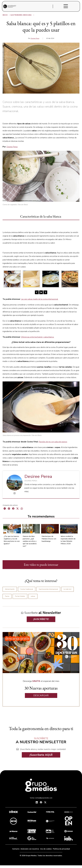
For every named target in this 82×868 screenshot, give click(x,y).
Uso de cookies (46, 849)
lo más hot (68, 589)
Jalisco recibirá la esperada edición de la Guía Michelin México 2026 (68, 540)
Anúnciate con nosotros (30, 849)
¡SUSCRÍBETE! (41, 619)
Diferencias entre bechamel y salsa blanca (38, 337)
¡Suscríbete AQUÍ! (41, 755)
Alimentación (10, 589)
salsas (33, 596)
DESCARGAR (41, 695)
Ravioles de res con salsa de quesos (53, 442)
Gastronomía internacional (48, 589)
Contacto (16, 849)
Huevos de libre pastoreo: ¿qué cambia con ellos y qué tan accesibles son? (30, 541)
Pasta (7, 596)
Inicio (6, 15)
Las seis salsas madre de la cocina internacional (40, 299)
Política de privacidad (61, 849)
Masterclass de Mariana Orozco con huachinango (49, 539)
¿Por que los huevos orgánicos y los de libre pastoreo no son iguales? (12, 540)
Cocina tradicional (27, 589)
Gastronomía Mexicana (22, 15)
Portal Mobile (20, 596)
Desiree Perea (35, 38)
